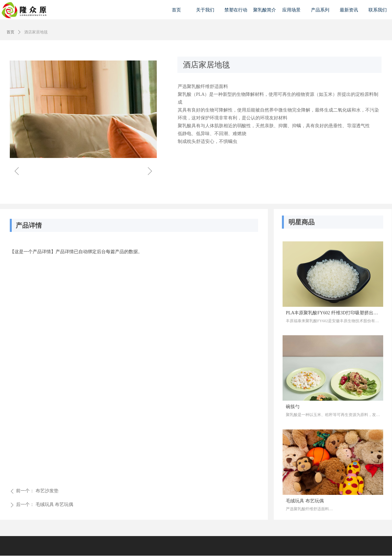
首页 (10, 32)
